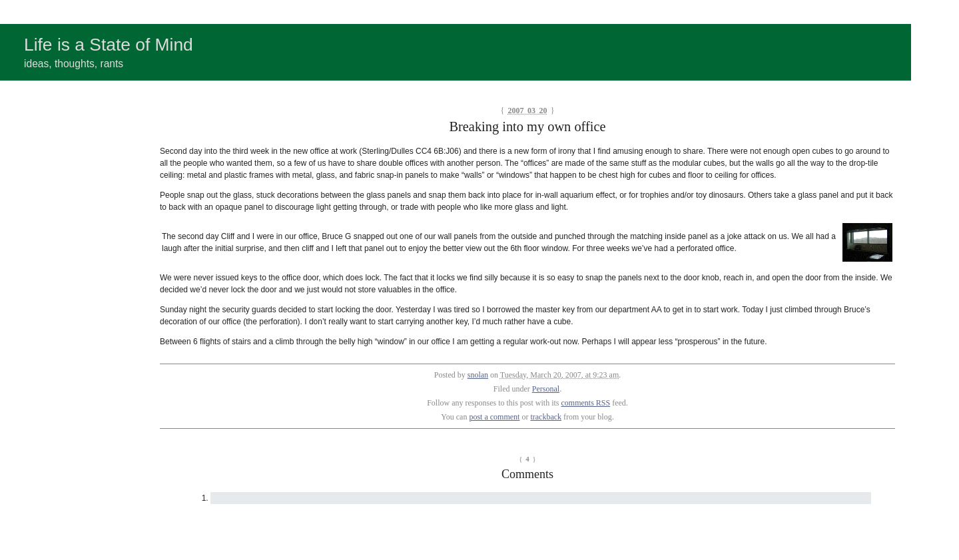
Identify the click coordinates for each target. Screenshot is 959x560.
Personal (546, 389)
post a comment (494, 417)
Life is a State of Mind (109, 45)
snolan (478, 375)
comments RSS (586, 403)
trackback (546, 417)
